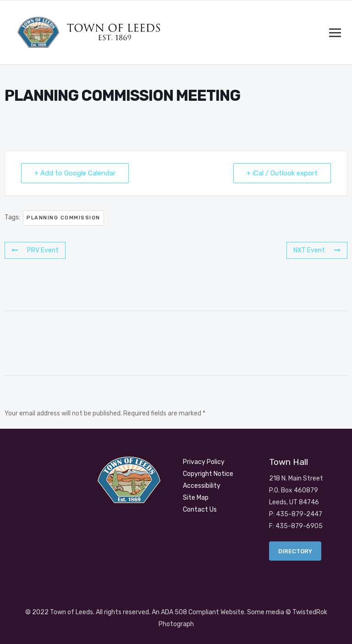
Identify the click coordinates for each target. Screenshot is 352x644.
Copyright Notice (208, 474)
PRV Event (35, 250)
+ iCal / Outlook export (282, 173)
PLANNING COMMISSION (63, 218)
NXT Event (317, 250)
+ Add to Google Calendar (75, 173)
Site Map (196, 498)
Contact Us (200, 510)
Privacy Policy (204, 462)
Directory (295, 551)
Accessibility (202, 486)
